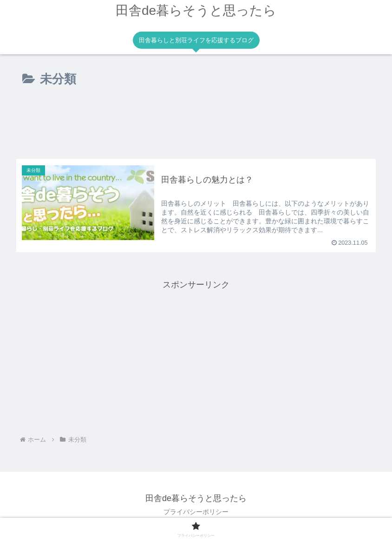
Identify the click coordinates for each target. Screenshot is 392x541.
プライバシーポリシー (196, 512)
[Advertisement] (196, 126)
